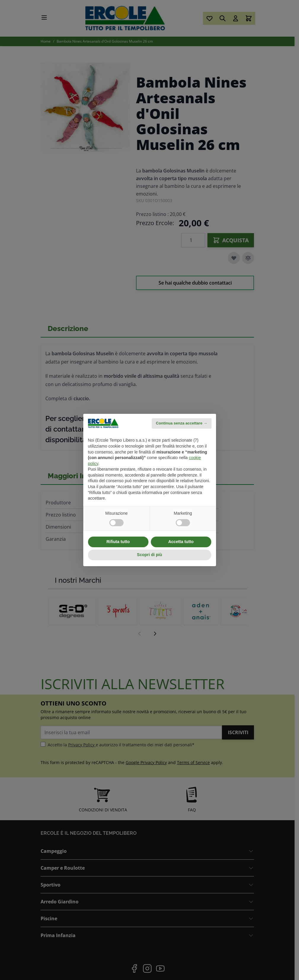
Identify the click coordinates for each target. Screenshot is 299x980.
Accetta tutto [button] (181, 542)
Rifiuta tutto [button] (118, 542)
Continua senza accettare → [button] (182, 423)
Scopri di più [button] (149, 555)
